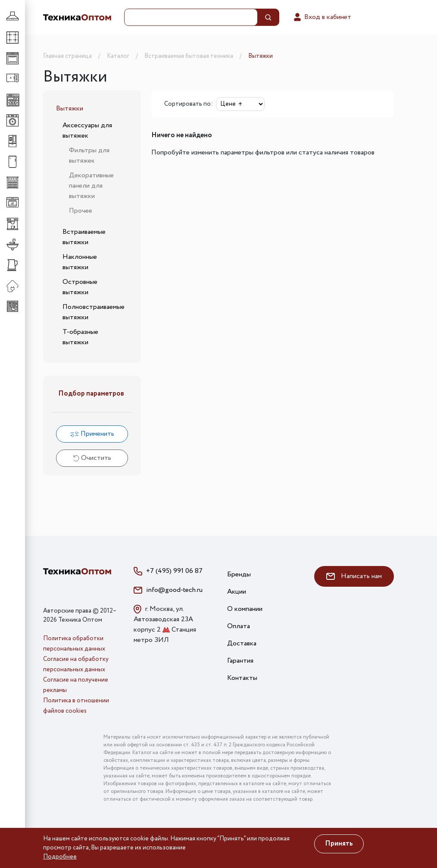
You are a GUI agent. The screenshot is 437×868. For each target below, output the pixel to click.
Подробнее (60, 857)
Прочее (81, 211)
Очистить (92, 458)
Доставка (242, 643)
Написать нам (354, 576)
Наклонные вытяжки (80, 262)
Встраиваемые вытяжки (84, 237)
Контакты (242, 678)
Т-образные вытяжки (80, 337)
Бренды (239, 574)
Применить (92, 434)
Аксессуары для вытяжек (87, 131)
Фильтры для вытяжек (89, 156)
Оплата (239, 626)
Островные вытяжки (80, 287)
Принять (339, 844)
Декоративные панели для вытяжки (91, 186)
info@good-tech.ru (174, 590)
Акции (237, 592)
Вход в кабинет (322, 17)
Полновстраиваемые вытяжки (94, 312)
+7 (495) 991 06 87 (174, 571)
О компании (245, 609)
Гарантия (240, 661)
